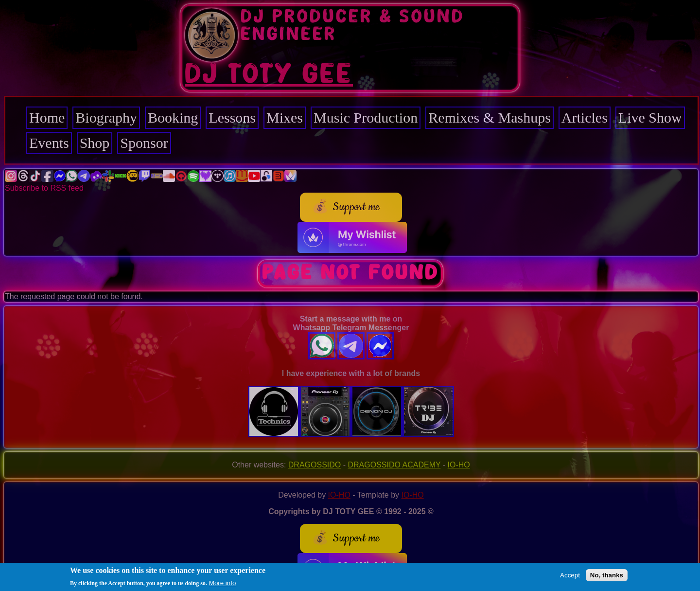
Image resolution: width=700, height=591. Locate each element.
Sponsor (144, 143)
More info (223, 584)
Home (47, 117)
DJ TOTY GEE (269, 74)
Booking (173, 117)
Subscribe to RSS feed (44, 188)
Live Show (650, 117)
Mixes (285, 117)
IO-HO (459, 465)
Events (49, 143)
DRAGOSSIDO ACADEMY (394, 465)
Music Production (366, 117)
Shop (95, 143)
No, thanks (607, 576)
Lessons (232, 117)
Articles (585, 117)
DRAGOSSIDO (315, 465)
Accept (570, 576)
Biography (106, 117)
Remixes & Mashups (490, 117)
